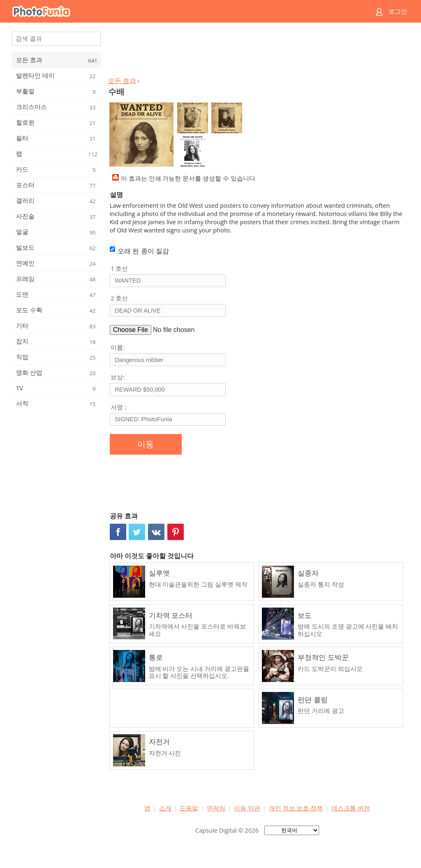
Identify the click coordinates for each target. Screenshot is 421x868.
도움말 (189, 808)
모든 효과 (122, 81)
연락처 (216, 808)
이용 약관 (247, 808)
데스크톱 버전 (351, 808)
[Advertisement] (257, 52)
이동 (146, 444)
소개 (165, 808)
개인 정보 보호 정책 (296, 808)
